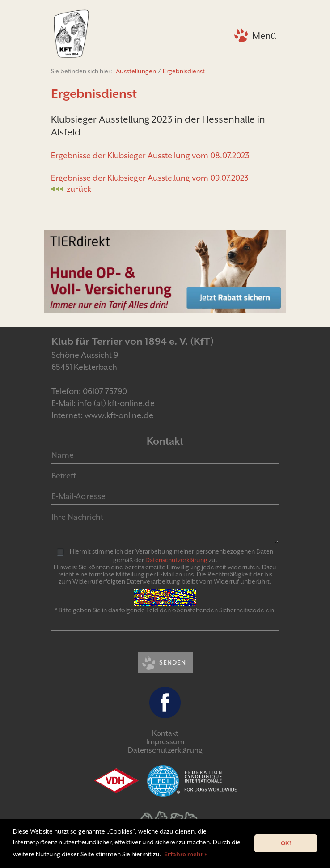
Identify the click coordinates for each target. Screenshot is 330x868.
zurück (79, 189)
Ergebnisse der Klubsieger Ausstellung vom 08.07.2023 (150, 155)
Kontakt (165, 733)
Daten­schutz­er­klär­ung (176, 560)
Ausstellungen (136, 71)
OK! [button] (286, 843)
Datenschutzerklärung (165, 750)
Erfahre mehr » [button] (186, 854)
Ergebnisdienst (184, 71)
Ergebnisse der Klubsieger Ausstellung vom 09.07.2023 (150, 178)
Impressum (165, 742)
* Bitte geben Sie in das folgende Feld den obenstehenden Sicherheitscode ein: (165, 610)
